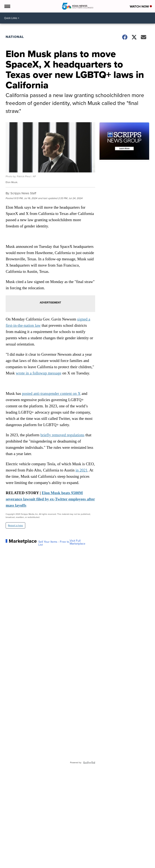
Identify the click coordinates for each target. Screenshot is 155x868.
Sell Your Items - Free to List (54, 543)
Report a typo (15, 525)
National (15, 37)
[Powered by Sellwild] (89, 763)
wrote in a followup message (38, 373)
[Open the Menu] (7, 6)
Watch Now (141, 6)
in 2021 (82, 470)
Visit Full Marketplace (77, 542)
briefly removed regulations (62, 435)
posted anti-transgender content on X (51, 393)
